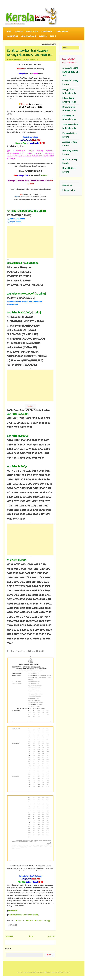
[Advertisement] (30, 242)
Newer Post (9, 936)
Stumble (39, 921)
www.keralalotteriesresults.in (36, 972)
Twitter (30, 921)
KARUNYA (43, 36)
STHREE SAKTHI (47, 31)
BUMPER (53, 36)
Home (9, 31)
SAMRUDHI (19, 31)
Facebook (20, 921)
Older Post (51, 936)
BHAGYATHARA (32, 31)
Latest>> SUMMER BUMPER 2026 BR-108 (71, 72)
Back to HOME (13, 911)
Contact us (67, 185)
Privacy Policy (69, 190)
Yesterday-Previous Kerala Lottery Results (23, 915)
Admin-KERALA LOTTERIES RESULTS (61, 972)
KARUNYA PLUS (12, 36)
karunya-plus (34, 60)
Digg (47, 921)
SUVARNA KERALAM (28, 36)
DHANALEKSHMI (62, 31)
